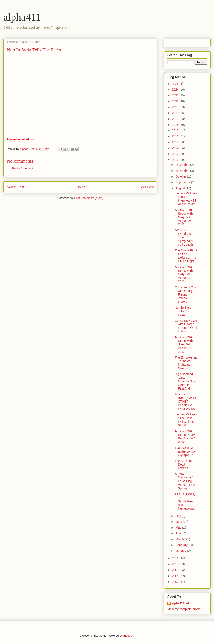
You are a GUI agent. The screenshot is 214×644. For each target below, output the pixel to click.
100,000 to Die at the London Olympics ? (186, 451)
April (179, 533)
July (179, 516)
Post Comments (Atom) (89, 198)
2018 (176, 125)
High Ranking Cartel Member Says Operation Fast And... (186, 381)
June (179, 522)
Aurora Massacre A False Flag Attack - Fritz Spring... (185, 481)
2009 (176, 570)
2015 (176, 142)
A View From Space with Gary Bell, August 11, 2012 (184, 344)
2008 (176, 576)
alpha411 (22, 17)
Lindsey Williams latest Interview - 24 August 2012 (186, 199)
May (179, 527)
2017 (176, 130)
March (180, 539)
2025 (176, 84)
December (183, 165)
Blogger (128, 636)
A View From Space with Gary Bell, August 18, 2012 (184, 274)
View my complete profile (184, 609)
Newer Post (16, 187)
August (181, 188)
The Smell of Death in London (183, 465)
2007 (176, 582)
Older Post (146, 187)
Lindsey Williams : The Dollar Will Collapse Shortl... (186, 420)
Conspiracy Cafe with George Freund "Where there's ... (186, 294)
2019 (176, 119)
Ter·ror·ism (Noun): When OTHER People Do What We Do (186, 401)
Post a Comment (23, 168)
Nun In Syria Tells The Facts (183, 311)
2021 (176, 107)
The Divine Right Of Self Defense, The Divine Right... (186, 256)
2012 (176, 160)
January (181, 551)
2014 (176, 148)
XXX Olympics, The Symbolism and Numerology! (185, 501)
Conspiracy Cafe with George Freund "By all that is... (186, 326)
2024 (176, 90)
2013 (176, 154)
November (183, 171)
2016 (176, 136)
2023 (176, 95)
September (183, 182)
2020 (176, 113)
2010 (176, 564)
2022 (176, 101)
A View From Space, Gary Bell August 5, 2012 (186, 436)
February (182, 545)
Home (81, 187)
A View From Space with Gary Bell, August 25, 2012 (184, 217)
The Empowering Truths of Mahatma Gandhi (186, 363)
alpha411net (180, 603)
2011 (176, 558)
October (181, 176)
